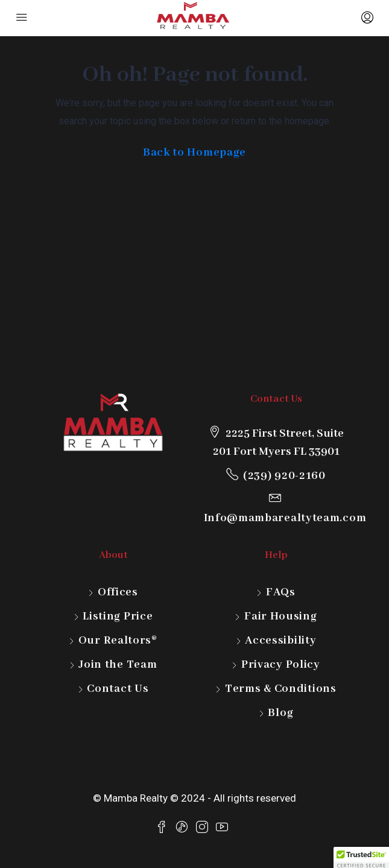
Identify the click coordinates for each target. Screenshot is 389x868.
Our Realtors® (118, 641)
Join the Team (118, 665)
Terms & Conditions (281, 689)
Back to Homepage (194, 153)
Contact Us (118, 689)
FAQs (281, 592)
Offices (118, 592)
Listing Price (118, 616)
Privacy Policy (281, 665)
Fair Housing (280, 616)
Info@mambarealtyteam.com (285, 518)
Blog (280, 713)
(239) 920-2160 (284, 476)
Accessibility (280, 641)
